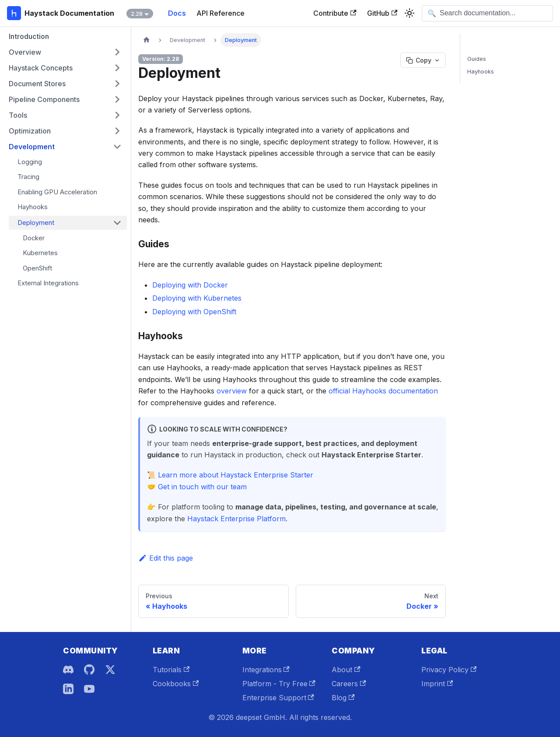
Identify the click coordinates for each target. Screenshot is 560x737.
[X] (110, 670)
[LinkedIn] (68, 689)
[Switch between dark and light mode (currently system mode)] (409, 13)
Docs (177, 13)
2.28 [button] (137, 14)
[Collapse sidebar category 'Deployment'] (117, 223)
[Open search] (487, 13)
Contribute (335, 13)
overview (232, 391)
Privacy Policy (449, 670)
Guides (477, 59)
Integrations (266, 670)
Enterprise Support (278, 698)
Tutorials (171, 670)
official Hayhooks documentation (383, 391)
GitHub (382, 13)
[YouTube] (89, 689)
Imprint (437, 684)
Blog (343, 698)
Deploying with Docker (190, 285)
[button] (65, 52)
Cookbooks (176, 684)
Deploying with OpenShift (194, 312)
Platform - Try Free (279, 684)
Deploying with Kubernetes (197, 298)
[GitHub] (89, 670)
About (346, 670)
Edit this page (166, 558)
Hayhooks (481, 72)
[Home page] (147, 40)
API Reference (220, 13)
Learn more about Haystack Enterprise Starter (236, 475)
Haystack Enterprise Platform (236, 519)
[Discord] (68, 670)
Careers (349, 684)
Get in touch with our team (202, 487)
